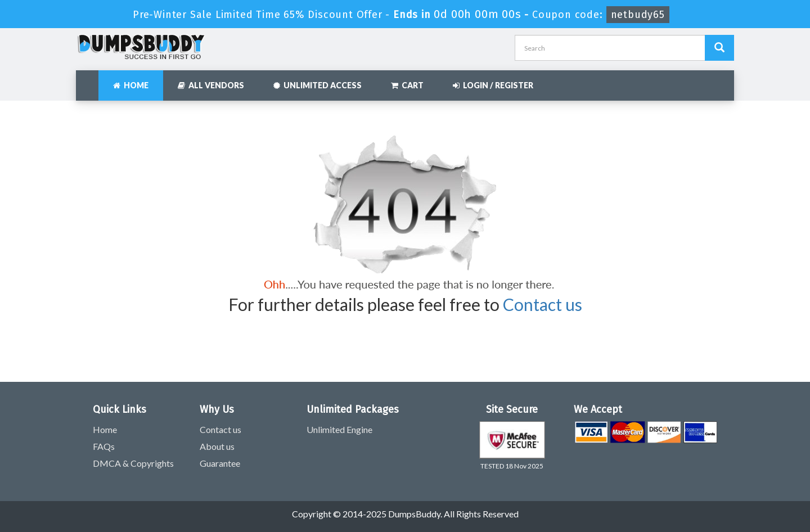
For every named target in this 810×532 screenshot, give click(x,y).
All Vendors (211, 85)
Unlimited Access (318, 85)
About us (217, 446)
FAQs (104, 446)
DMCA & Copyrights (133, 463)
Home (131, 85)
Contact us (543, 304)
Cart (407, 85)
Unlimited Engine (339, 429)
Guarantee (220, 463)
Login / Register (493, 85)
